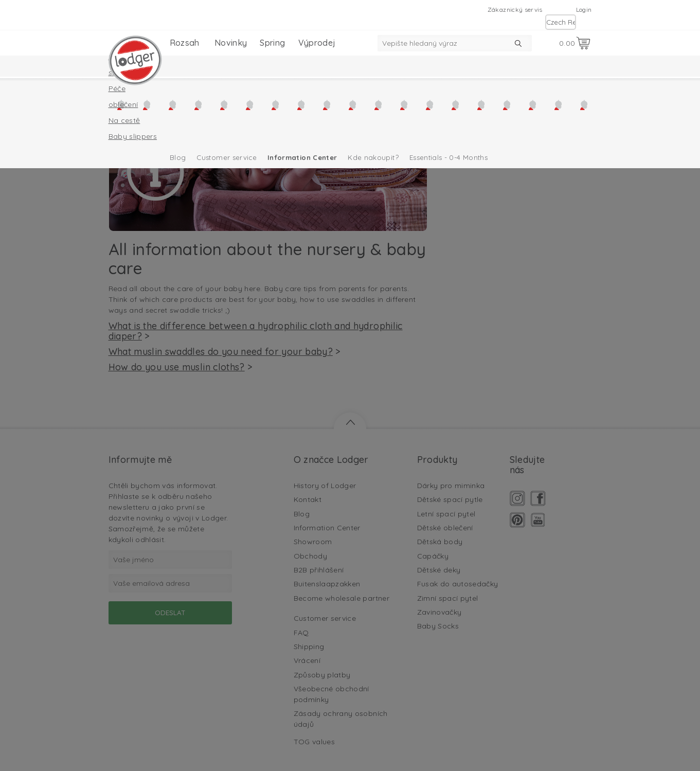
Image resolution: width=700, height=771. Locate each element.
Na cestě (124, 120)
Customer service (227, 157)
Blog (178, 157)
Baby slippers (133, 136)
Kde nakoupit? (373, 157)
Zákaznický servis (515, 10)
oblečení (123, 104)
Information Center (302, 157)
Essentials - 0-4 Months (448, 157)
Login (584, 10)
